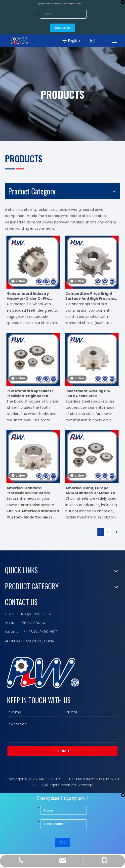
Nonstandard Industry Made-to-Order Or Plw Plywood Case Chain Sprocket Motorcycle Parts (32, 296)
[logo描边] (43, 672)
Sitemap (85, 785)
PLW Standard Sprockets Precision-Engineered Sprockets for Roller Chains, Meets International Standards (33, 393)
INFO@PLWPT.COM (36, 614)
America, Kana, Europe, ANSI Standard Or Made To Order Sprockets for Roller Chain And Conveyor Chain (91, 490)
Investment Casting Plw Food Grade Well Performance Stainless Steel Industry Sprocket (88, 393)
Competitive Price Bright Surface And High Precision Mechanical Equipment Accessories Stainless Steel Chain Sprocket (91, 296)
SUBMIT (63, 751)
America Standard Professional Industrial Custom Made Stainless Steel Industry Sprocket (29, 490)
